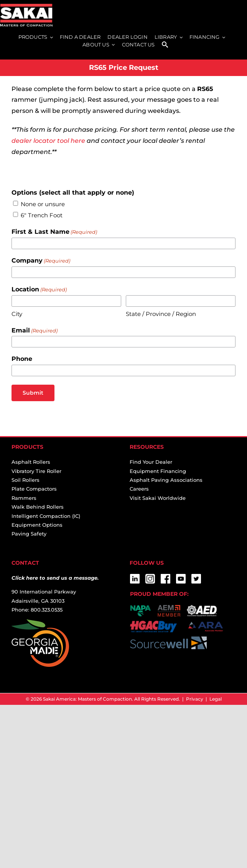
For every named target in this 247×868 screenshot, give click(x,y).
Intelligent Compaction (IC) (46, 516)
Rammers (24, 498)
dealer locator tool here (48, 141)
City (17, 314)
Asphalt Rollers (31, 462)
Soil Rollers (26, 480)
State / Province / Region (161, 314)
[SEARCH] (165, 45)
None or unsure (43, 204)
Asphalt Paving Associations (166, 480)
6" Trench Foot (42, 215)
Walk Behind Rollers (38, 507)
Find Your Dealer (151, 462)
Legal (216, 699)
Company (41, 261)
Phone (22, 359)
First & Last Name (54, 232)
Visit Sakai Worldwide (158, 498)
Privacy (195, 699)
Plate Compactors (34, 489)
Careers (139, 489)
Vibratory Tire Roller (36, 471)
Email (35, 331)
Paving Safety (29, 534)
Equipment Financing (158, 471)
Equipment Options (37, 525)
